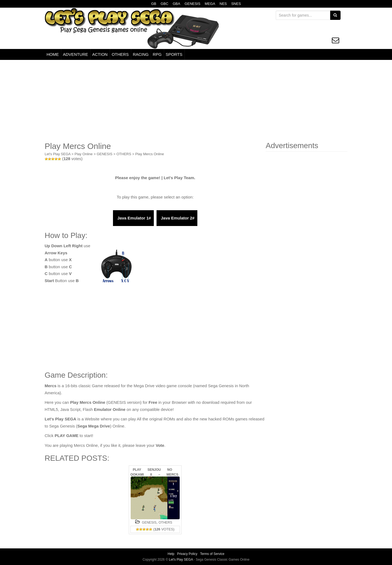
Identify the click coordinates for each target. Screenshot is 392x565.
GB (154, 4)
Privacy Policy (187, 554)
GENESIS (192, 4)
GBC (164, 4)
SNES (236, 4)
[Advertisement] (196, 101)
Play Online (84, 154)
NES (223, 4)
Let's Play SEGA (58, 154)
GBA (176, 4)
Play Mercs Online (150, 154)
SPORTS (174, 54)
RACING (141, 54)
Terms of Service (212, 554)
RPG (157, 54)
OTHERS (120, 54)
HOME (53, 54)
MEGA (210, 4)
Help (171, 554)
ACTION (100, 54)
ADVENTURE (76, 54)
